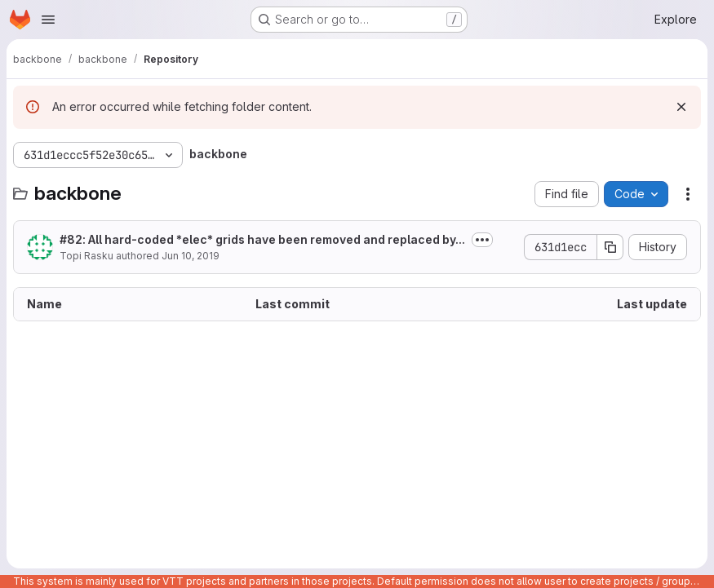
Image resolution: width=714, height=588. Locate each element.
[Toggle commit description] (482, 240)
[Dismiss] (681, 107)
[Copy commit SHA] (610, 247)
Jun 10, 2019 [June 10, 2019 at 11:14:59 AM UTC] (191, 256)
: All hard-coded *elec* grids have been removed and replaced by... (262, 239)
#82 (71, 239)
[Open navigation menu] (48, 20)
